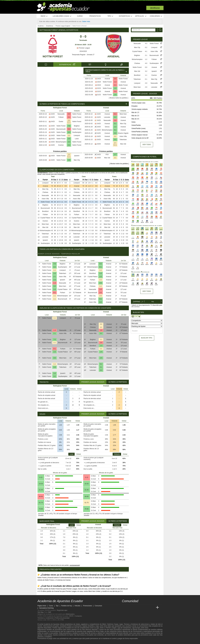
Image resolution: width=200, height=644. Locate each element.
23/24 (99, 82)
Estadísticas (126, 16)
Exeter (61, 122)
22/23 (99, 88)
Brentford (45, 211)
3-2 (69, 132)
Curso (80, 16)
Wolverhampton (61, 142)
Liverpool (77, 135)
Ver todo (147, 144)
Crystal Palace (45, 218)
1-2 (115, 82)
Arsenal (114, 56)
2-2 (69, 120)
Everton (61, 145)
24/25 (99, 79)
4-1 (146, 51)
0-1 (115, 114)
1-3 (55, 283)
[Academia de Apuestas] (143, 608)
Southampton (77, 132)
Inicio (44, 16)
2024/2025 (83, 51)
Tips (110, 16)
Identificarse (155, 8)
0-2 (69, 145)
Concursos (156, 16)
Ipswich (77, 156)
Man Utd (123, 144)
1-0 (115, 88)
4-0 (146, 63)
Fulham (61, 117)
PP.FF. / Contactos (76, 616)
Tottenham (123, 140)
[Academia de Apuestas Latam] (148, 608)
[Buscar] (160, 30)
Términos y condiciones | (46, 618)
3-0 (115, 79)
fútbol (104, 624)
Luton (77, 139)
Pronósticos (95, 16)
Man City (77, 160)
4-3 (69, 114)
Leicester (107, 117)
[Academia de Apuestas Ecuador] (124, 608)
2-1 (115, 85)
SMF (49, 612)
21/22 (99, 95)
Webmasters (70, 614)
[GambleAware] (43, 642)
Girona (107, 127)
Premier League (83, 48)
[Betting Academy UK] (153, 608)
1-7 (115, 155)
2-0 (69, 139)
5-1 (115, 124)
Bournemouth (61, 129)
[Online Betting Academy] (138, 608)
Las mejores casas (62, 16)
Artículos (141, 16)
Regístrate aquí (62, 610)
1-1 (69, 135)
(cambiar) (137, 307)
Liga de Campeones (124, 628)
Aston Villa (123, 136)
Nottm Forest (53, 56)
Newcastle (61, 114)
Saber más (86, 21)
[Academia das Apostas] (129, 608)
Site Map (40, 612)
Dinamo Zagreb (123, 133)
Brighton (77, 126)
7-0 (69, 126)
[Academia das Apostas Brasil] (134, 608)
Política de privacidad (62, 618)
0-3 (69, 142)
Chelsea (45, 192)
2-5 (101, 283)
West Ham (123, 114)
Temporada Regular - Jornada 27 (83, 55)
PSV (107, 155)
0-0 (146, 67)
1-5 (101, 277)
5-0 (115, 91)
